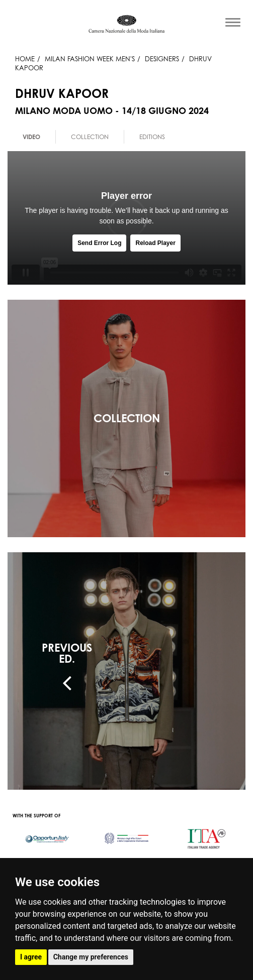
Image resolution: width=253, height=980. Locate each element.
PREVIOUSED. (67, 653)
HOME (25, 59)
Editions (152, 137)
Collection (90, 137)
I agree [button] (31, 957)
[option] (32, 137)
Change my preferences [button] (91, 957)
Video (31, 137)
